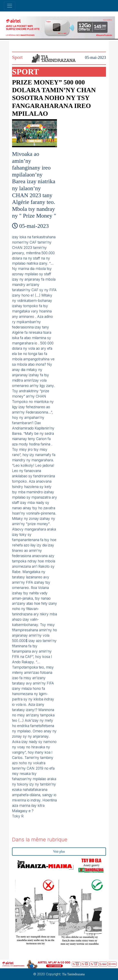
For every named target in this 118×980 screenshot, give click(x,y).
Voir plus (59, 851)
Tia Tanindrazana (73, 974)
